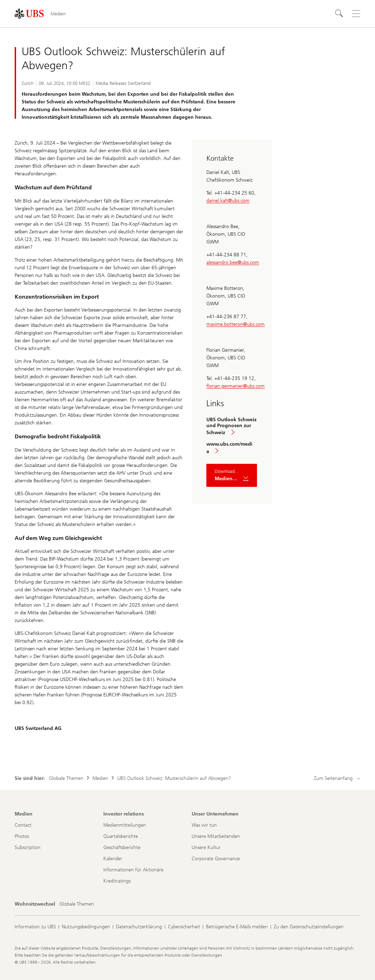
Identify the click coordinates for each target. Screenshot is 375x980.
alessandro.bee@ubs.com (233, 262)
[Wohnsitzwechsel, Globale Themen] (77, 904)
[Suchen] (339, 14)
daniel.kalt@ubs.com (228, 201)
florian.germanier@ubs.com (236, 386)
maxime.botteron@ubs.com (236, 324)
